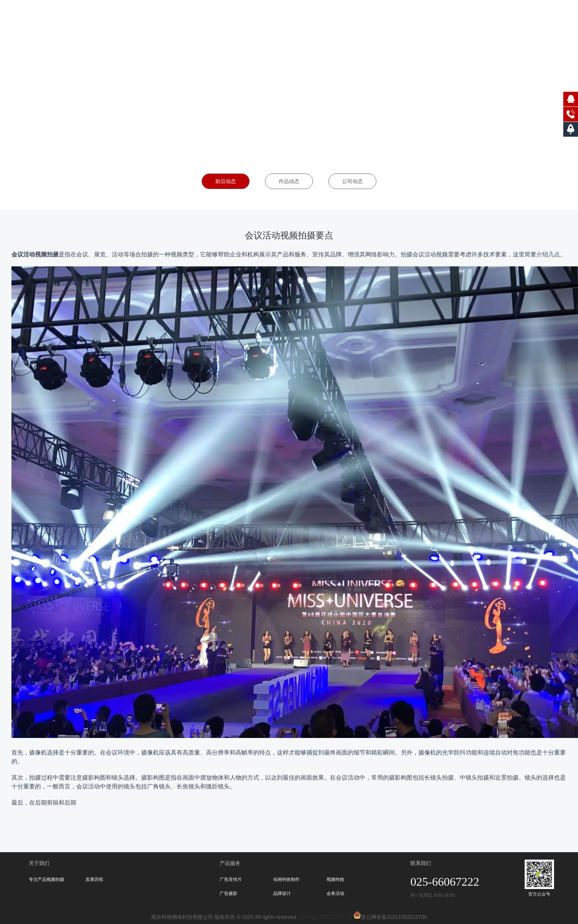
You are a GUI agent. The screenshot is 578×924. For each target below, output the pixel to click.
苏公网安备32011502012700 (389, 917)
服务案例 (448, 18)
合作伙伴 (483, 18)
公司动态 (352, 181)
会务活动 (335, 893)
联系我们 (553, 18)
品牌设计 (282, 893)
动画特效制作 (286, 879)
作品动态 (289, 181)
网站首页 (377, 18)
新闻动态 (518, 18)
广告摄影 (229, 893)
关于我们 (412, 18)
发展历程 (94, 879)
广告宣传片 (231, 879)
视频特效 (335, 879)
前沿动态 (226, 181)
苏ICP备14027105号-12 (325, 917)
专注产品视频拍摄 (46, 879)
